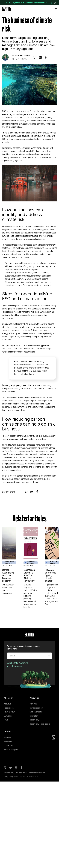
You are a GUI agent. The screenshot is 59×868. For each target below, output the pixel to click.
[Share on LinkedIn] (40, 57)
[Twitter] (11, 768)
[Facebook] (22, 768)
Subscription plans (11, 749)
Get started (8, 741)
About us (7, 704)
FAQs (6, 720)
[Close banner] (55, 3)
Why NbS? (34, 704)
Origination (34, 716)
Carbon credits (36, 712)
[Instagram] (16, 768)
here (32, 374)
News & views (10, 712)
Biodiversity (34, 720)
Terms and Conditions (37, 773)
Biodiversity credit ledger (40, 724)
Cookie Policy (9, 773)
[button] (48, 9)
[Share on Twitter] (35, 57)
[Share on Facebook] (46, 57)
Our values (8, 716)
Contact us (8, 745)
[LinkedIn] (5, 768)
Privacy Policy (21, 773)
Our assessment (36, 708)
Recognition (9, 708)
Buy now (7, 737)
